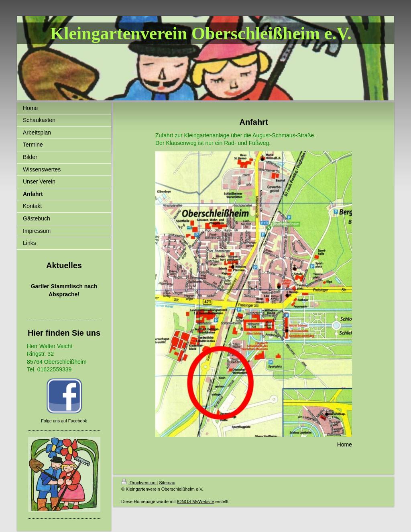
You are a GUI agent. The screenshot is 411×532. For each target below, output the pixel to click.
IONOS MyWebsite (196, 501)
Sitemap (167, 483)
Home (345, 444)
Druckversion (139, 483)
